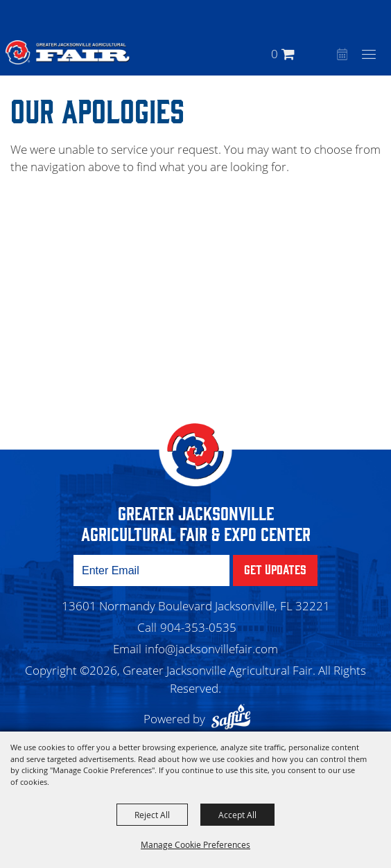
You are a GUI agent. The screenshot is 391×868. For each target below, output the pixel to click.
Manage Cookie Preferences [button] (195, 844)
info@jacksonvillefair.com (211, 649)
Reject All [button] (152, 815)
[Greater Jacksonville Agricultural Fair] (68, 52)
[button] (323, 54)
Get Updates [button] (275, 569)
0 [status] (275, 54)
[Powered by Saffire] (234, 719)
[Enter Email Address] (151, 570)
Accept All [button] (237, 815)
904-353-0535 (198, 627)
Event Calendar (341, 55)
